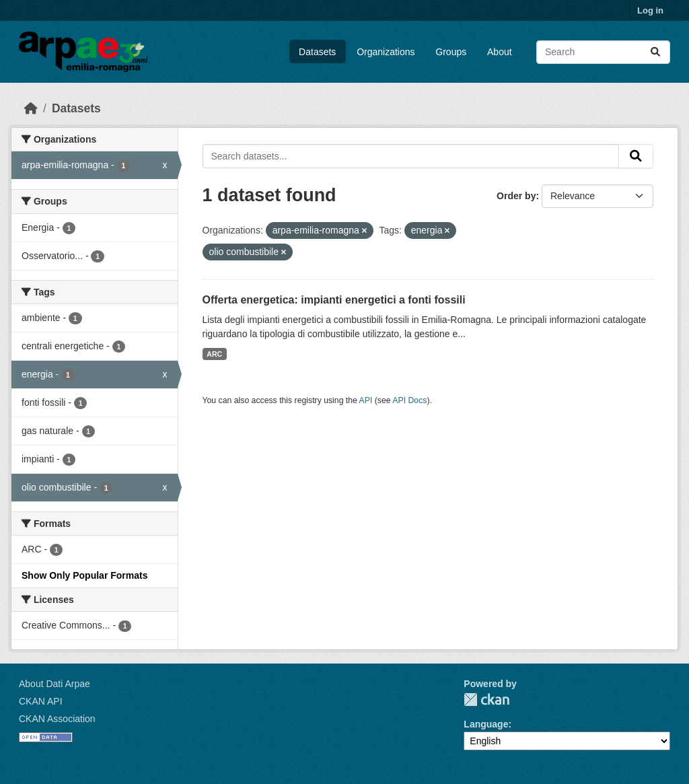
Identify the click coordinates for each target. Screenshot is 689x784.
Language (486, 724)
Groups (451, 52)
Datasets (317, 52)
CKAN (486, 700)
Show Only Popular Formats (84, 575)
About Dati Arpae (55, 684)
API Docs (409, 400)
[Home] (31, 108)
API (366, 400)
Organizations (386, 52)
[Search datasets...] (603, 52)
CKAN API (41, 701)
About (500, 52)
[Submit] (655, 52)
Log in (650, 10)
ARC (214, 354)
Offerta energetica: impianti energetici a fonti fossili (334, 300)
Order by (516, 196)
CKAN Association (57, 719)
